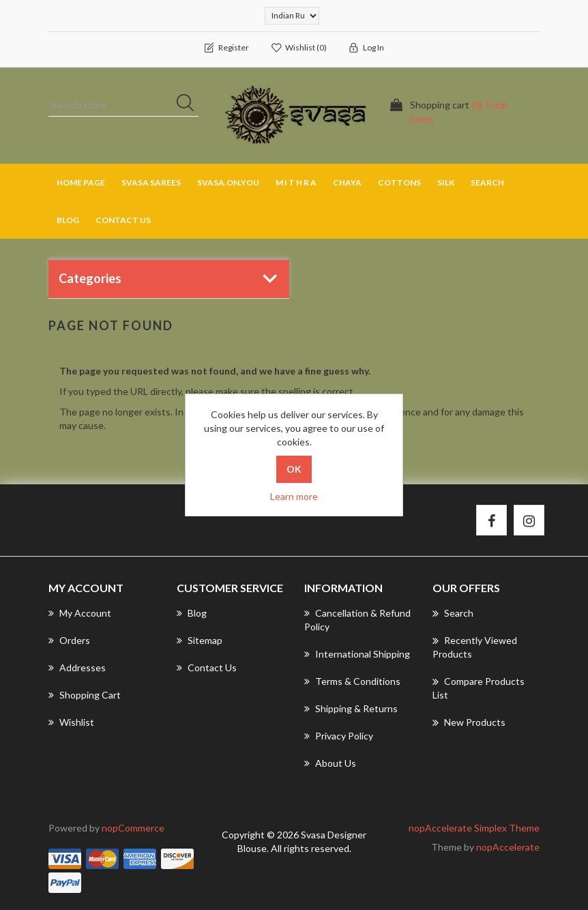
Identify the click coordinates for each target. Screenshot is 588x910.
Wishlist (71, 722)
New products (469, 722)
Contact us (123, 220)
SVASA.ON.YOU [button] (228, 182)
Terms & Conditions (352, 681)
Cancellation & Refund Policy (357, 620)
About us (330, 763)
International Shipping (357, 654)
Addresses (77, 667)
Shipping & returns (351, 708)
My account (80, 613)
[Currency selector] (292, 16)
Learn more (294, 496)
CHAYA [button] (347, 182)
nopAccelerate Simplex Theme (474, 828)
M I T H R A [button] (296, 182)
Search (487, 182)
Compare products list (479, 688)
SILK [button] (446, 182)
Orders (69, 640)
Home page (81, 182)
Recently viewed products (475, 647)
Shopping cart (85, 695)
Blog (68, 220)
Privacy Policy (339, 736)
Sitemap (200, 640)
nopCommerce (133, 828)
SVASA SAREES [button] (151, 182)
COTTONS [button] (399, 182)
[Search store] (123, 105)
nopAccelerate (508, 847)
